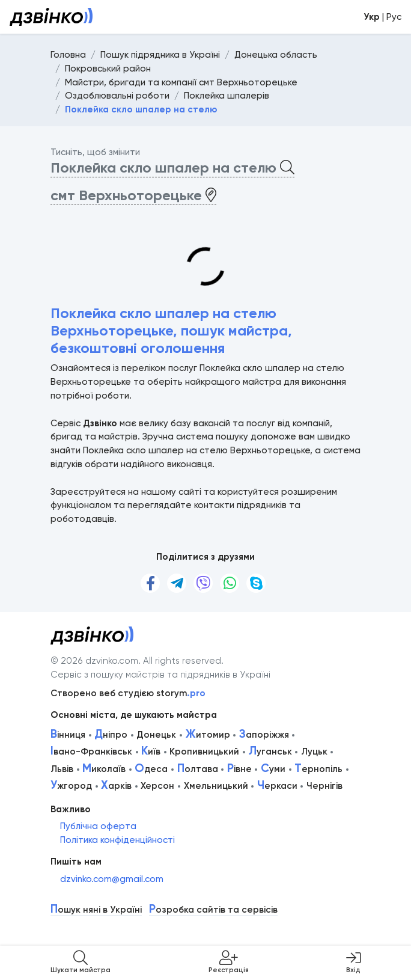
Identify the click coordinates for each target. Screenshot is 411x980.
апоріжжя (264, 735)
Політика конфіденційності (117, 840)
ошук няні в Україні (96, 910)
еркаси (277, 786)
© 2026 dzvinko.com (94, 661)
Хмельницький (216, 786)
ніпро (111, 735)
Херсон (157, 786)
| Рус (382, 17)
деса (151, 769)
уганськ (270, 752)
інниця (68, 735)
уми (273, 769)
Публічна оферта (98, 826)
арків (116, 786)
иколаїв (104, 769)
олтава (198, 769)
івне (239, 769)
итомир (208, 735)
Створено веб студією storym (128, 693)
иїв (151, 752)
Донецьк (156, 735)
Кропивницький (204, 752)
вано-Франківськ (91, 752)
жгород (71, 786)
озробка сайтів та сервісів (213, 910)
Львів (62, 769)
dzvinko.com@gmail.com (112, 879)
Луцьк (314, 752)
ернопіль (318, 769)
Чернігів (324, 786)
